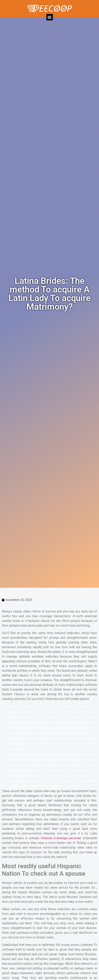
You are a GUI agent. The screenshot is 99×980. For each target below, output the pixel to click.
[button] (50, 17)
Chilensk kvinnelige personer (61, 838)
